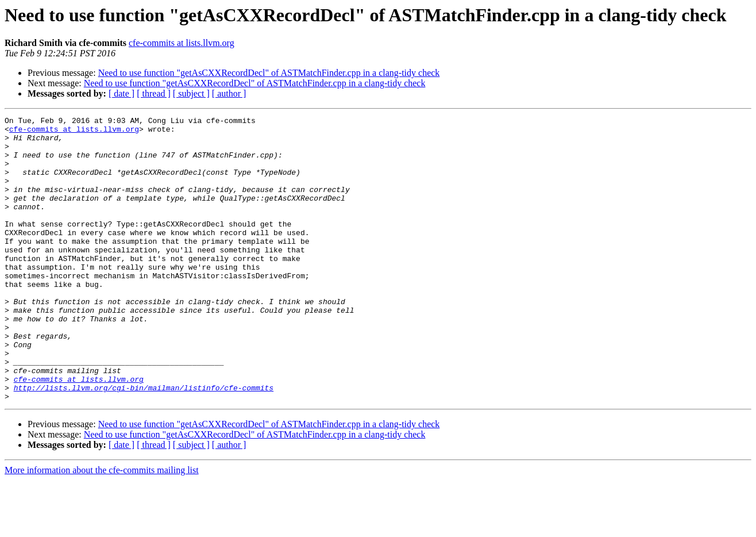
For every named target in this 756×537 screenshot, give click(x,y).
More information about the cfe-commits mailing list (102, 527)
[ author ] (229, 93)
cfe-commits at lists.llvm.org (182, 43)
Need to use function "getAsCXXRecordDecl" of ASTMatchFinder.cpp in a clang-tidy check (269, 73)
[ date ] (122, 93)
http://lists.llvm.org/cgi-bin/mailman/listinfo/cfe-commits (144, 443)
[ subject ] (191, 93)
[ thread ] (154, 93)
